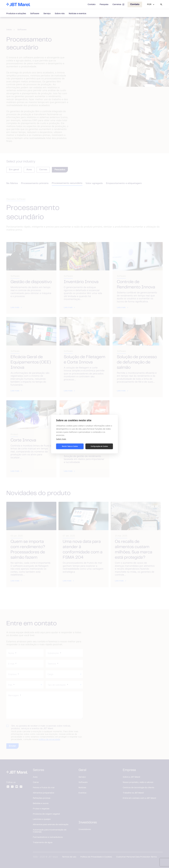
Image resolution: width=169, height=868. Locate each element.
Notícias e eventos (78, 14)
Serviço (47, 14)
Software (35, 14)
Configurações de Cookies (99, 446)
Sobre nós (60, 14)
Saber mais (61, 439)
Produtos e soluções (16, 14)
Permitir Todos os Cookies (70, 446)
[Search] (161, 4)
